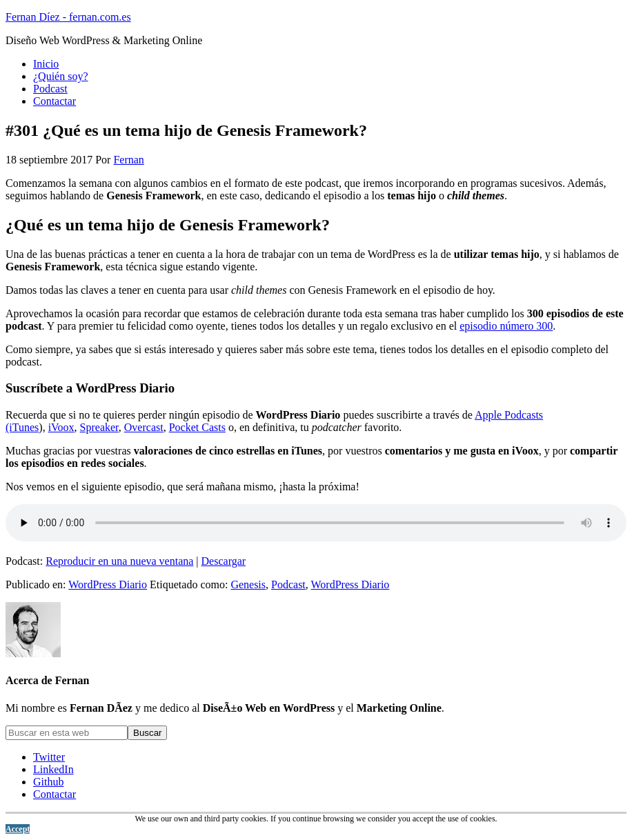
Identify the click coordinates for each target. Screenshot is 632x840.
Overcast (144, 427)
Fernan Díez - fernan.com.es (68, 17)
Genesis (248, 584)
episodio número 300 (506, 326)
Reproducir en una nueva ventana (119, 561)
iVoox (61, 427)
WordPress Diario (108, 584)
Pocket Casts (197, 427)
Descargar (224, 561)
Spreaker (99, 427)
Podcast (288, 584)
